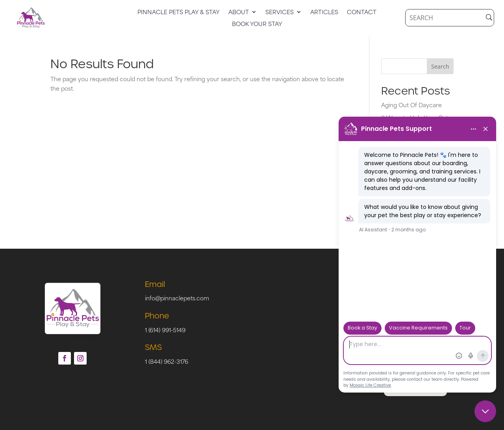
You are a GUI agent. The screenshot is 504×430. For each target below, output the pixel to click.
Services (280, 13)
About (239, 13)
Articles (324, 13)
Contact (362, 13)
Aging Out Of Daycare (411, 105)
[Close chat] (485, 411)
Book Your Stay (257, 24)
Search (440, 66)
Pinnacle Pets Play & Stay (179, 13)
